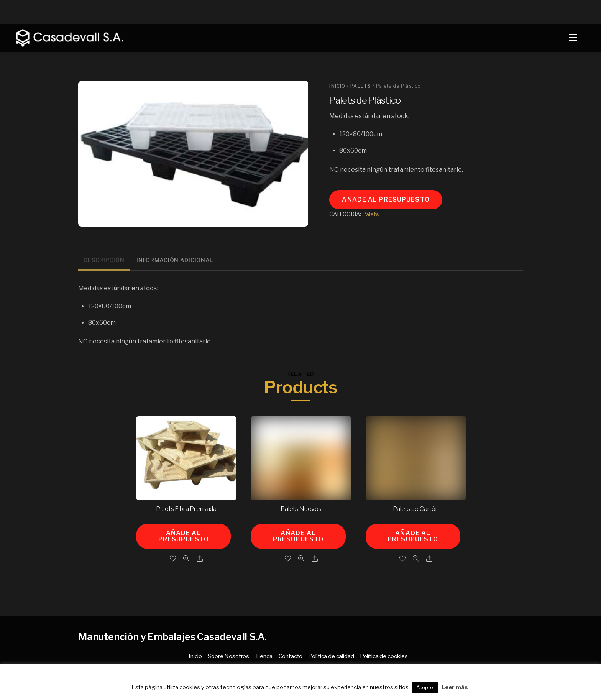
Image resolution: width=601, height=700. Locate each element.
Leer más (455, 687)
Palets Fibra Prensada (186, 509)
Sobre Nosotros (228, 656)
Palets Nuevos (301, 509)
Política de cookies (384, 656)
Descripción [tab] (104, 260)
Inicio (337, 86)
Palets (361, 86)
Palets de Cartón (416, 509)
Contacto (291, 656)
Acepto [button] (425, 687)
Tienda (264, 656)
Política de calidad (331, 656)
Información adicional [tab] (175, 260)
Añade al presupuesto (386, 200)
